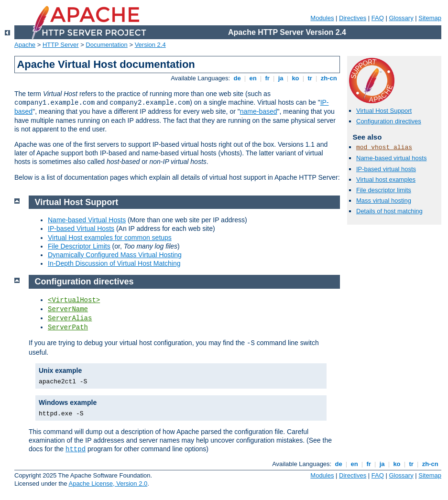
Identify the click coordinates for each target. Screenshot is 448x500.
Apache (25, 45)
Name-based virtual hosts (391, 158)
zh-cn (329, 78)
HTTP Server (61, 45)
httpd (76, 449)
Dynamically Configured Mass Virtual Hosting (115, 255)
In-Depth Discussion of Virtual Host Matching (114, 263)
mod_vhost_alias (384, 147)
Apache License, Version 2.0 (108, 484)
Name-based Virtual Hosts (87, 220)
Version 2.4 (150, 45)
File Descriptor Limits (79, 246)
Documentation (106, 45)
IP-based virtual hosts (386, 169)
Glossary (401, 18)
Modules (322, 18)
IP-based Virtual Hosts (81, 228)
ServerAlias (70, 318)
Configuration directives (389, 121)
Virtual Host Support (384, 111)
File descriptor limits (384, 190)
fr (268, 78)
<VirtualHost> (74, 300)
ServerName (68, 309)
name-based (259, 111)
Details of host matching (389, 211)
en (253, 78)
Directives (353, 18)
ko (295, 78)
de (237, 78)
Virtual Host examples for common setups (110, 238)
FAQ (378, 18)
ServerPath (68, 327)
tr (310, 78)
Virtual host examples (386, 179)
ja (281, 78)
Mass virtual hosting (384, 201)
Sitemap (430, 18)
